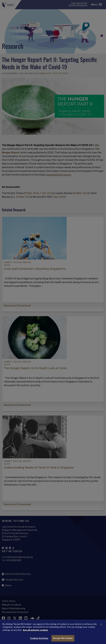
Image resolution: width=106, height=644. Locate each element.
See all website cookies (35, 634)
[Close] (101, 628)
